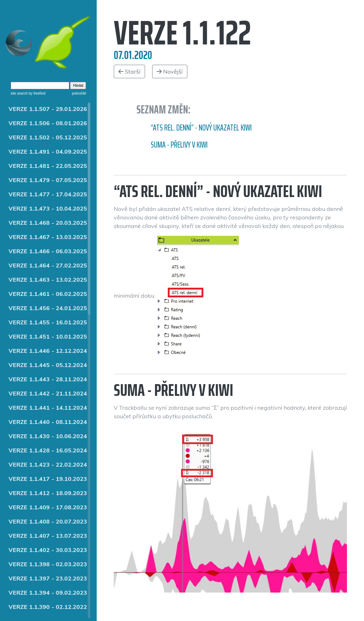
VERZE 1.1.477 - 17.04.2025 (48, 194)
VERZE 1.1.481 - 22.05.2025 (48, 166)
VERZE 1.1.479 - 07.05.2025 (48, 180)
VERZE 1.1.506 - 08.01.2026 (48, 123)
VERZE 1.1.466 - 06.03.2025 (48, 251)
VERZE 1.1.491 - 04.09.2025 (48, 152)
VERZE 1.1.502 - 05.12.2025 (48, 137)
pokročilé (79, 93)
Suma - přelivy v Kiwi (179, 145)
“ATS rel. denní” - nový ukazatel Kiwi (201, 128)
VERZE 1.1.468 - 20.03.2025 (48, 223)
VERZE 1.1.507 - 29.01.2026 (48, 109)
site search (19, 93)
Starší (129, 71)
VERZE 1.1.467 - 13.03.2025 (48, 237)
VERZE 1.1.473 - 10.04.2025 (48, 208)
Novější (170, 71)
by (36, 93)
